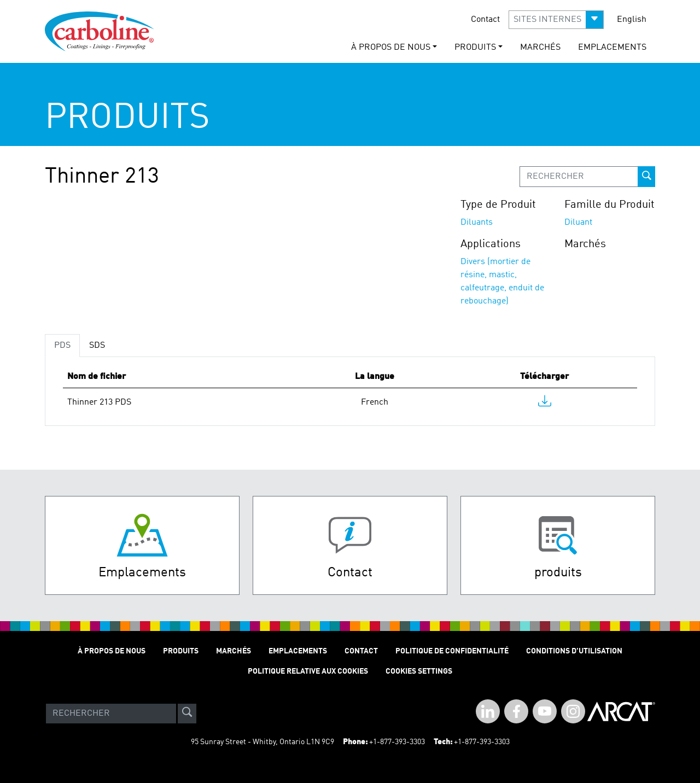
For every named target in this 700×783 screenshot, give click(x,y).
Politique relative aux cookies (308, 671)
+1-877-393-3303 (397, 742)
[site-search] (187, 714)
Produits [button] (475, 48)
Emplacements (612, 48)
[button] (556, 20)
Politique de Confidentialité (452, 651)
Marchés (540, 48)
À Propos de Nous (112, 651)
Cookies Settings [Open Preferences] (419, 671)
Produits (181, 651)
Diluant (578, 223)
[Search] (111, 714)
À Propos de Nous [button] (391, 48)
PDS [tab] (62, 346)
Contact (485, 20)
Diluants (477, 223)
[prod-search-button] (646, 177)
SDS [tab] (97, 346)
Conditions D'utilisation (574, 651)
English (632, 20)
